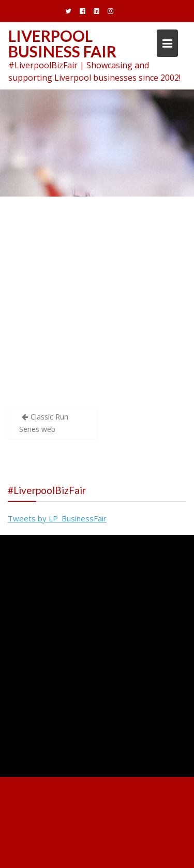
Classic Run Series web (44, 423)
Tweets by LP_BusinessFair (57, 518)
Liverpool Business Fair (62, 43)
